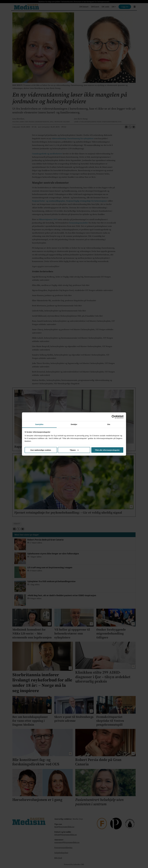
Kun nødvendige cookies (41, 450)
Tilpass (74, 450)
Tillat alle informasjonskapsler (107, 450)
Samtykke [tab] (39, 424)
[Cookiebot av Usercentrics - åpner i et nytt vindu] (113, 417)
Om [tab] (109, 424)
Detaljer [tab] (74, 424)
